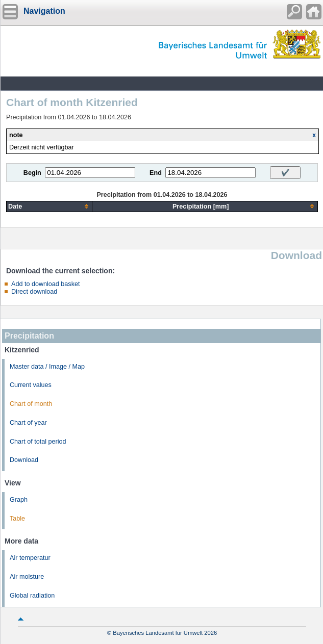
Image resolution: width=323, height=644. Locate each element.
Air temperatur (30, 558)
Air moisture (27, 577)
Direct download (34, 292)
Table (17, 519)
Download (24, 460)
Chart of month (31, 404)
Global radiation (32, 596)
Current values (31, 385)
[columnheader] (49, 206)
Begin (32, 173)
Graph (19, 500)
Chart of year (28, 423)
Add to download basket (45, 284)
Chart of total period (38, 442)
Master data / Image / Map (47, 367)
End (156, 173)
